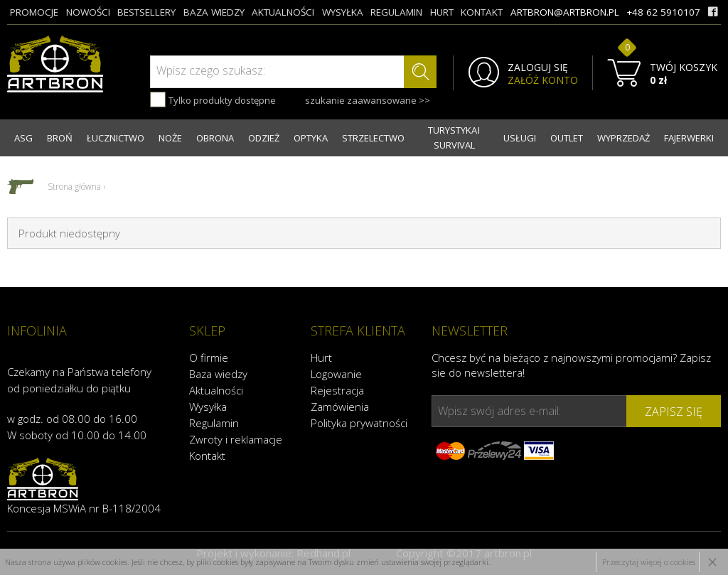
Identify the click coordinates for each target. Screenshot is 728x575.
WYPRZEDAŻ (623, 138)
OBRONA (215, 138)
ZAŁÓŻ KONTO (543, 80)
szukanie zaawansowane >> (368, 100)
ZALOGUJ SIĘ (538, 68)
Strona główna (74, 187)
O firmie (209, 358)
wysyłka (343, 12)
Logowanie (336, 374)
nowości (88, 12)
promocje (34, 12)
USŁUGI (520, 138)
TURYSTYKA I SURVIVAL (454, 138)
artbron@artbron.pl (565, 12)
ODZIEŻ (264, 138)
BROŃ (60, 138)
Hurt (321, 358)
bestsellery (146, 12)
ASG (23, 138)
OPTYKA (311, 138)
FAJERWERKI (689, 138)
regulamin (396, 12)
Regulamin (214, 423)
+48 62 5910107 (663, 12)
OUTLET (567, 138)
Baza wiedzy (218, 374)
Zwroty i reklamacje (236, 439)
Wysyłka (208, 407)
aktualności (283, 12)
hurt (442, 12)
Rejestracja (337, 390)
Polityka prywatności (359, 423)
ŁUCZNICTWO (116, 138)
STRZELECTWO (373, 138)
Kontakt (207, 456)
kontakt (482, 12)
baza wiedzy (214, 12)
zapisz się (674, 412)
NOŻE (170, 138)
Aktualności (216, 390)
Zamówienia (340, 407)
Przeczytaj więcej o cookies (649, 562)
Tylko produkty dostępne (213, 100)
